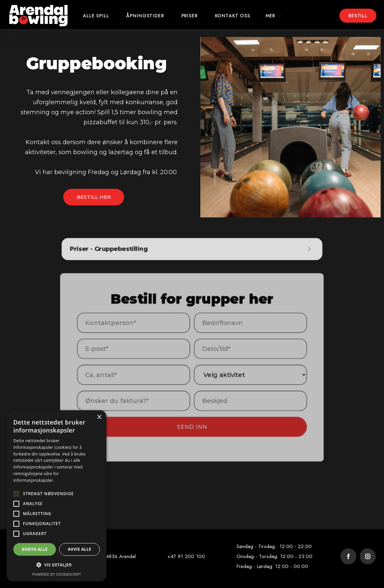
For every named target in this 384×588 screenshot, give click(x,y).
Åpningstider (145, 16)
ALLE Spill (96, 16)
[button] (274, 16)
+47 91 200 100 (186, 556)
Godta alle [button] (35, 549)
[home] (38, 16)
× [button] (99, 417)
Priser (190, 16)
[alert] (57, 496)
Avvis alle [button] (80, 549)
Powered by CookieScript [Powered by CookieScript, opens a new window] (57, 574)
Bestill (358, 16)
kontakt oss (233, 16)
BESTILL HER (94, 197)
